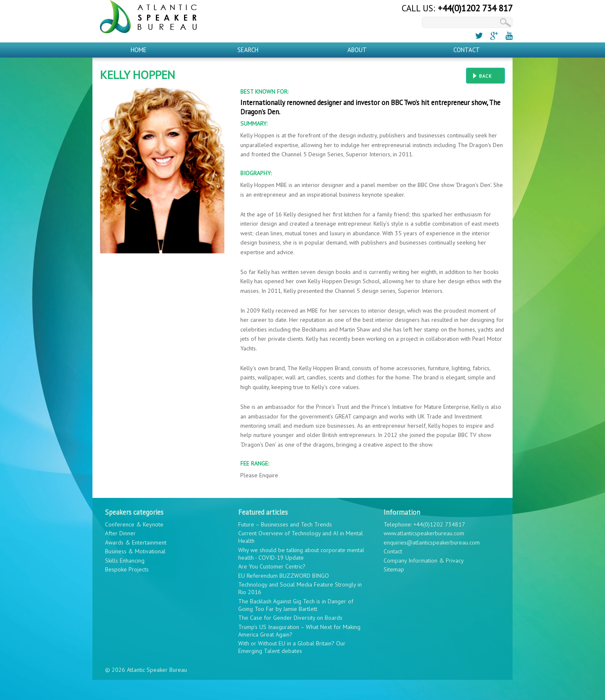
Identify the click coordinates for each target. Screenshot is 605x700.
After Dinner (120, 533)
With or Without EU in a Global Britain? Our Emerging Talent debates (292, 647)
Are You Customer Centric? (272, 566)
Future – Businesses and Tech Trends (285, 524)
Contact (467, 50)
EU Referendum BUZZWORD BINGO (284, 576)
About (357, 50)
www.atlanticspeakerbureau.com (424, 533)
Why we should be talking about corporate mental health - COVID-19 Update (301, 554)
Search (248, 50)
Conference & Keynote (134, 524)
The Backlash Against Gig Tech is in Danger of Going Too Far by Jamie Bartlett (296, 605)
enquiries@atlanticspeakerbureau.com (432, 542)
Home (139, 50)
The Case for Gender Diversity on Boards (290, 618)
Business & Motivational (135, 551)
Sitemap (394, 569)
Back (485, 76)
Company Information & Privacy (424, 561)
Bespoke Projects (127, 569)
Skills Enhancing (125, 561)
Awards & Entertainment (136, 542)
